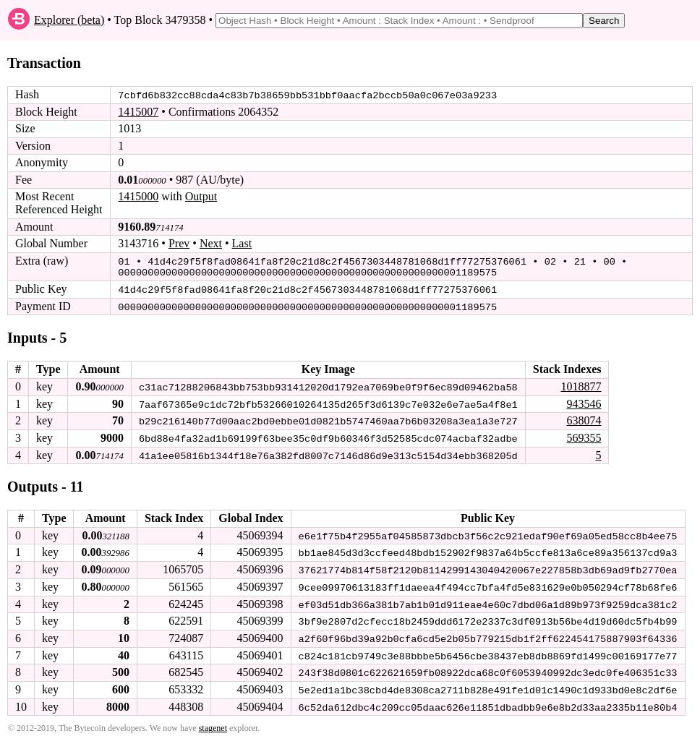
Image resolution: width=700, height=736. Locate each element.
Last (242, 243)
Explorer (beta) (69, 20)
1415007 (138, 112)
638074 (584, 418)
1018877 (581, 384)
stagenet (213, 723)
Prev (179, 243)
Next (211, 243)
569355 (584, 435)
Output (201, 196)
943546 (584, 401)
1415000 (138, 196)
